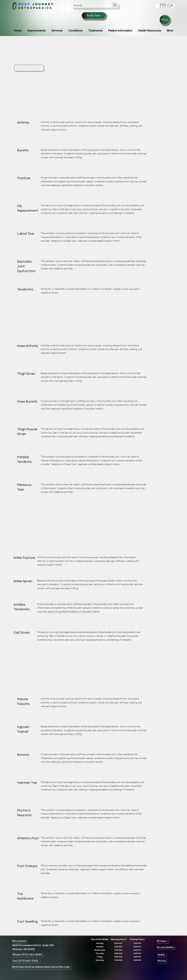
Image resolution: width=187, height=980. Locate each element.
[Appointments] (29, 68)
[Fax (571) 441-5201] (26, 961)
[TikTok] (168, 969)
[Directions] (19, 941)
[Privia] (162, 961)
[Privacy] (162, 941)
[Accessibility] (165, 947)
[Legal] (161, 954)
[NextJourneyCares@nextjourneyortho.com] (41, 967)
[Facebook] (159, 969)
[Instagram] (164, 969)
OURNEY (45, 4)
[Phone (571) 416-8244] (27, 954)
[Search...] (89, 5)
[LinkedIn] (173, 969)
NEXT (24, 4)
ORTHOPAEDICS (35, 8)
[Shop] (165, 20)
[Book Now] (94, 15)
